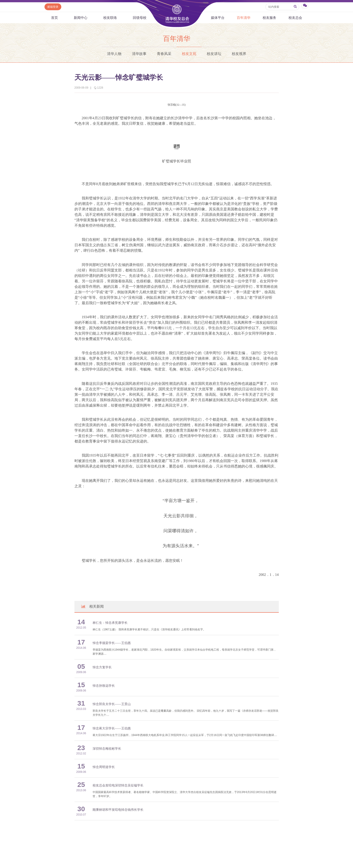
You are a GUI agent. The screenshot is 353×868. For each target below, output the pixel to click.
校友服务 (269, 18)
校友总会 (295, 18)
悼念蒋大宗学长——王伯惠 (112, 728)
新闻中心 (81, 18)
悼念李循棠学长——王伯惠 (112, 643)
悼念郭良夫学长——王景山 (112, 704)
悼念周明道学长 (104, 767)
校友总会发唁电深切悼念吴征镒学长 (118, 785)
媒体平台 (218, 18)
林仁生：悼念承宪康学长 (110, 623)
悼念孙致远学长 (104, 686)
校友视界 (239, 54)
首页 (54, 18)
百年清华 (244, 18)
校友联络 (110, 18)
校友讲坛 (214, 54)
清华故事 (139, 54)
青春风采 (164, 54)
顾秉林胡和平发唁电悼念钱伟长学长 (118, 810)
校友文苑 (189, 54)
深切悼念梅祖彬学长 (107, 749)
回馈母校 (140, 18)
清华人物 (114, 54)
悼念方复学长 (102, 667)
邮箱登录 (53, 7)
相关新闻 (92, 606)
